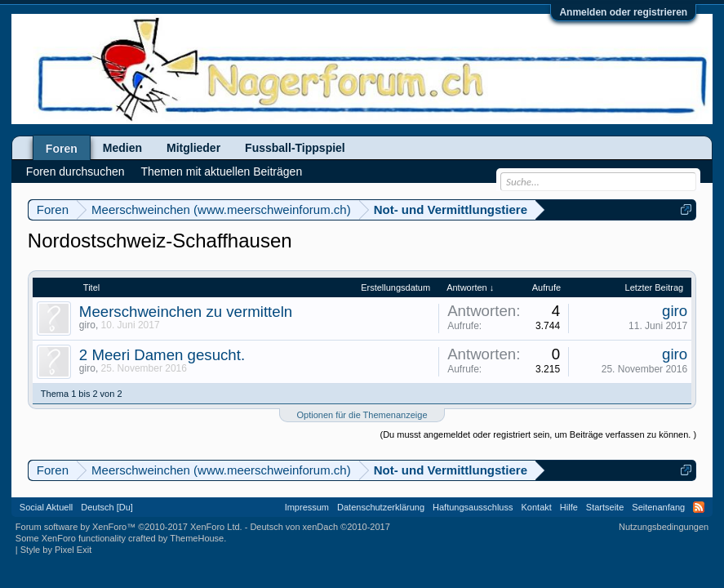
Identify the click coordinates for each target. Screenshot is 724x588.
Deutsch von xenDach (320, 527)
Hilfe (569, 507)
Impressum (307, 507)
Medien (122, 148)
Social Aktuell (46, 507)
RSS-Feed (699, 507)
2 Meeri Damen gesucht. (162, 355)
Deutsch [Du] (107, 507)
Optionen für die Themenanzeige (362, 415)
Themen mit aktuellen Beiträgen (222, 171)
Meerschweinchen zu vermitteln (186, 312)
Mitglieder (193, 148)
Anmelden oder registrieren (623, 12)
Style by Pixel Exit (56, 550)
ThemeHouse (197, 538)
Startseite (605, 507)
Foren (62, 149)
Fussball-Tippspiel (295, 148)
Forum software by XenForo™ (129, 527)
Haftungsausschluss (473, 507)
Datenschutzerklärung (381, 507)
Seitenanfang (658, 507)
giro (87, 325)
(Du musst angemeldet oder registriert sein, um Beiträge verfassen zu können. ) (539, 434)
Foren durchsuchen (76, 171)
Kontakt (537, 507)
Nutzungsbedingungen (664, 527)
